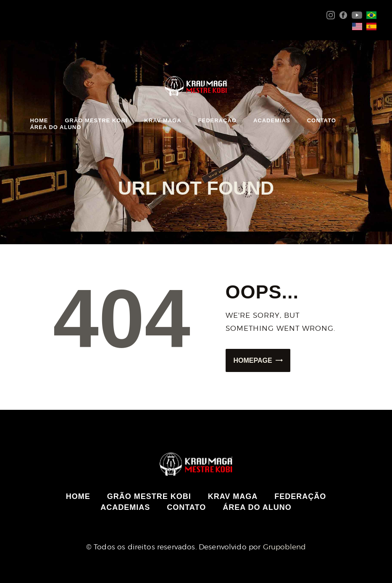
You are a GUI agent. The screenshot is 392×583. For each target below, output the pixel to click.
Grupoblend (285, 547)
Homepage (253, 360)
